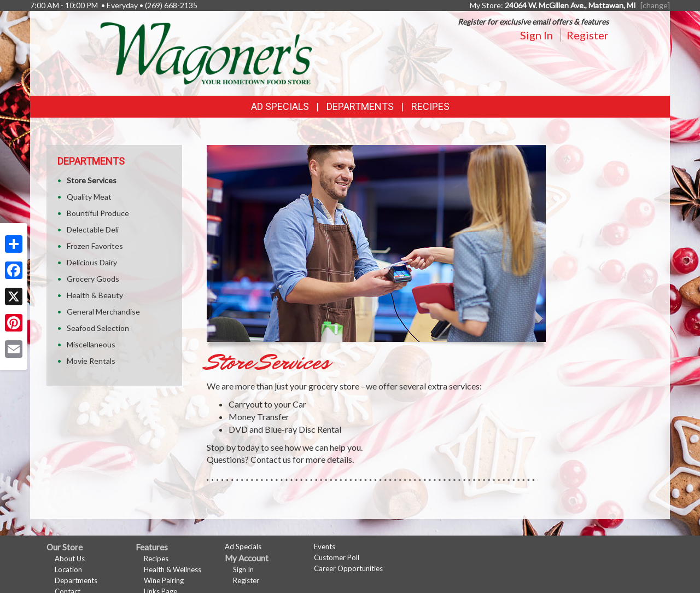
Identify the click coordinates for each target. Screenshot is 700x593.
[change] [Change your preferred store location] (655, 5)
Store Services (92, 180)
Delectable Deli (93, 229)
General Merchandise (103, 312)
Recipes (430, 106)
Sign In (536, 35)
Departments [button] (360, 106)
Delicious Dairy (92, 262)
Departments (76, 580)
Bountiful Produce (98, 213)
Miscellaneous (91, 344)
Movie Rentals (91, 361)
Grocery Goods (93, 279)
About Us (70, 559)
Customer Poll (337, 557)
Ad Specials (280, 106)
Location (68, 569)
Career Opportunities (348, 568)
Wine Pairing (164, 580)
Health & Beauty (95, 295)
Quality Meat (89, 197)
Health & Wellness (173, 569)
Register (588, 35)
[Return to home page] (206, 52)
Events (325, 547)
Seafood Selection (98, 328)
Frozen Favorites (95, 246)
